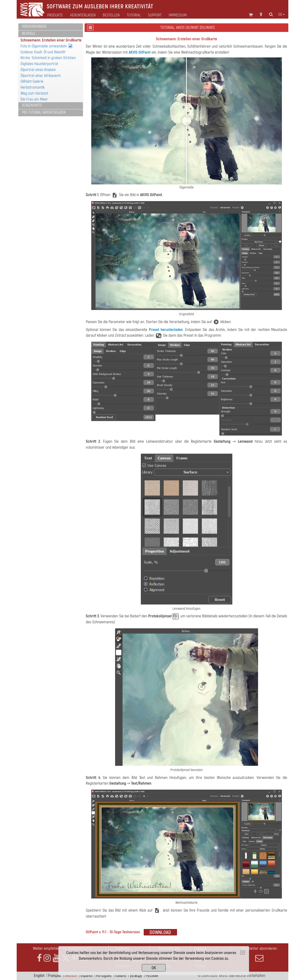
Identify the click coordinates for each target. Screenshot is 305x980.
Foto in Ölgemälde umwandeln (46, 46)
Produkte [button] (55, 15)
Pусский (152, 976)
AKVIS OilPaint (140, 52)
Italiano (121, 976)
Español (86, 976)
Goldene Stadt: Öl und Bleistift (43, 52)
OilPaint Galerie (32, 81)
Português (104, 976)
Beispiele (29, 34)
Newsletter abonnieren (259, 954)
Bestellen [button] (111, 15)
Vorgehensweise (34, 26)
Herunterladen (83, 15)
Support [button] (155, 15)
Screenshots (32, 105)
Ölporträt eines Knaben (38, 70)
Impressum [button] (178, 15)
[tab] (51, 27)
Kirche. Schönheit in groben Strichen (48, 58)
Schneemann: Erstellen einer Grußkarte (51, 40)
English (39, 976)
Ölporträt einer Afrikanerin (41, 76)
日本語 (136, 976)
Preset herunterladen (166, 330)
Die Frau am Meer (34, 99)
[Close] (243, 953)
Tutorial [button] (134, 15)
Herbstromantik (33, 87)
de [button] (282, 15)
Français (55, 976)
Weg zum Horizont (34, 93)
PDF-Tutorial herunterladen (44, 112)
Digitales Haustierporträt (39, 64)
